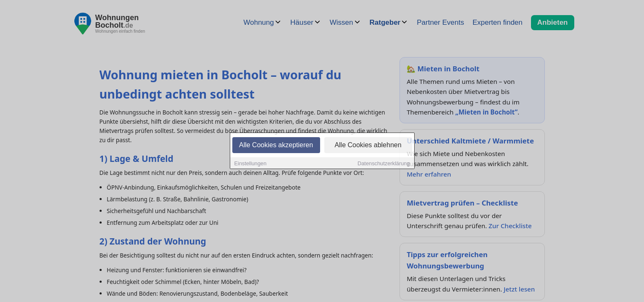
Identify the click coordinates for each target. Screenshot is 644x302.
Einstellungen (251, 164)
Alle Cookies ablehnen (368, 145)
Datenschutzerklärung (384, 164)
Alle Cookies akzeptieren (276, 145)
